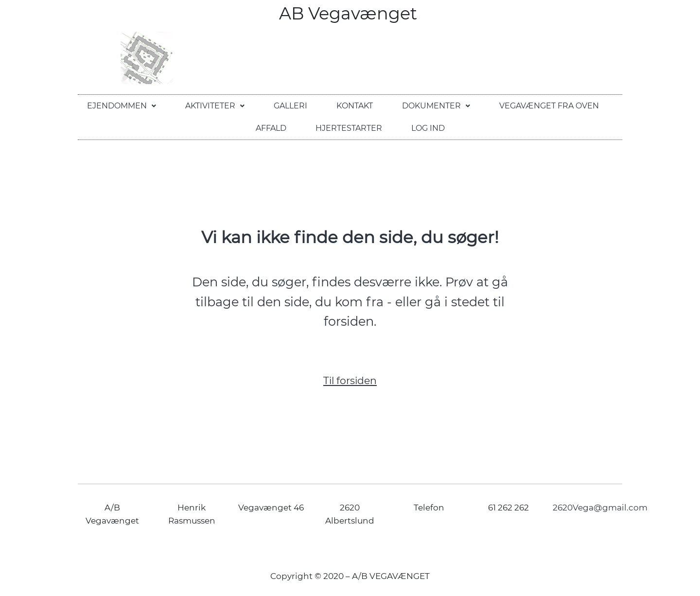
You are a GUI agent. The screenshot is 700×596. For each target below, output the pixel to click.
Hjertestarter (349, 128)
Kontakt (355, 106)
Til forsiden (350, 380)
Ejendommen (122, 106)
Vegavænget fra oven (549, 106)
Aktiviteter (215, 106)
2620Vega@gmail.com (600, 508)
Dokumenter (436, 106)
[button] (122, 106)
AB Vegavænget (350, 13)
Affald (271, 128)
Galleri (290, 106)
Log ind (428, 128)
